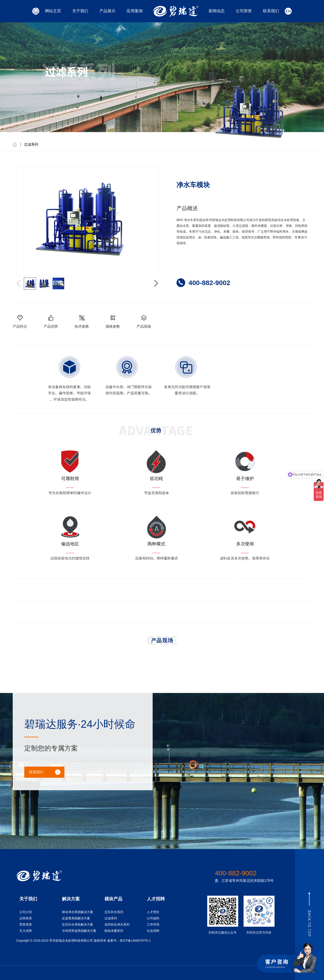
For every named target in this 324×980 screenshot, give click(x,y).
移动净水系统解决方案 (78, 912)
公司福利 (153, 918)
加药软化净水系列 (117, 924)
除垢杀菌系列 (114, 931)
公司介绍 (26, 912)
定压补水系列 (114, 912)
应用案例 (135, 11)
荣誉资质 (26, 924)
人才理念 (153, 912)
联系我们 (271, 11)
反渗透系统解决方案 (76, 918)
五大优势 (26, 931)
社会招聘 (153, 931)
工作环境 (153, 924)
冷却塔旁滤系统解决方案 (79, 931)
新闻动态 (217, 11)
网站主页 (53, 11)
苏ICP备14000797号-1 (135, 941)
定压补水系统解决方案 (78, 924)
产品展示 (107, 11)
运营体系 (26, 918)
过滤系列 (31, 144)
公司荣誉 (244, 11)
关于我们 (80, 11)
